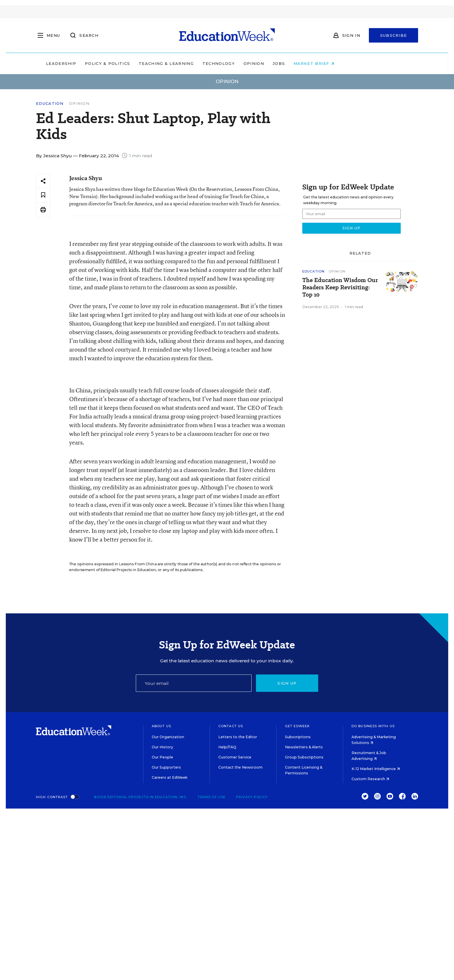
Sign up (287, 683)
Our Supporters (166, 767)
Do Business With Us (373, 726)
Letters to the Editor (238, 737)
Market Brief (351, 63)
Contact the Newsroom (240, 767)
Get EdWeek (297, 726)
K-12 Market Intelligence (376, 769)
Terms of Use (212, 797)
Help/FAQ (227, 747)
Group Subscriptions (304, 757)
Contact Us (231, 726)
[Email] (194, 683)
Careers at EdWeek (170, 777)
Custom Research (370, 779)
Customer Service (235, 757)
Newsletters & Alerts (304, 747)
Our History (162, 747)
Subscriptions (298, 737)
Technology (255, 63)
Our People (162, 757)
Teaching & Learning (203, 63)
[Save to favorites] (43, 195)
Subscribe (394, 35)
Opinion (291, 63)
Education (50, 104)
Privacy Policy (252, 797)
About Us (161, 726)
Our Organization (168, 737)
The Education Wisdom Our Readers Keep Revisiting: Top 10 (340, 287)
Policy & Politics (144, 63)
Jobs (316, 63)
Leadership (98, 63)
